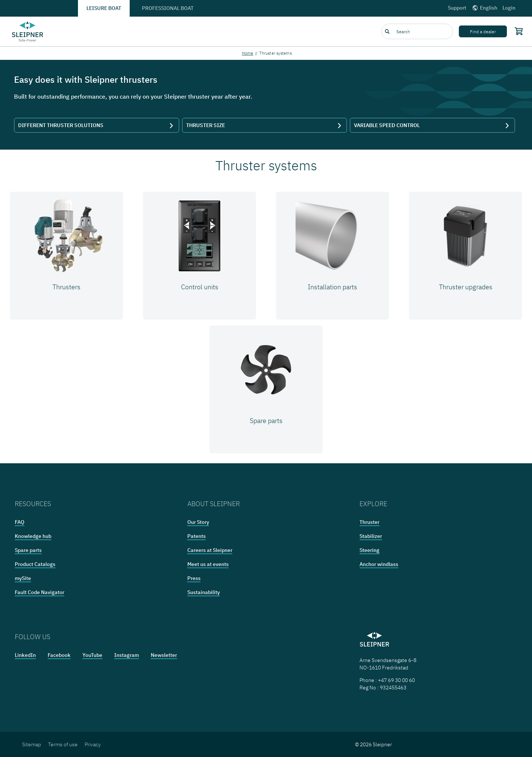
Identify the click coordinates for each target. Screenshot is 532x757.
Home (248, 53)
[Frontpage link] (28, 31)
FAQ (20, 522)
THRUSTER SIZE (265, 125)
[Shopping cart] (517, 31)
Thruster (369, 522)
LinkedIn (25, 655)
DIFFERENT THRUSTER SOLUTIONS (97, 125)
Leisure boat (104, 8)
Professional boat (168, 8)
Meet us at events (208, 564)
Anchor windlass (379, 564)
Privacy (93, 744)
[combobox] (417, 31)
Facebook (59, 655)
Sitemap (32, 744)
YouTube (92, 655)
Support (457, 8)
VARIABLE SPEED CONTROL (432, 125)
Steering (369, 550)
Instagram (127, 655)
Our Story (198, 522)
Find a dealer (483, 32)
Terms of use (63, 744)
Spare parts (28, 550)
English (484, 8)
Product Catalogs (35, 564)
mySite (23, 578)
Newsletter (164, 655)
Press (194, 578)
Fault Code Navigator (40, 592)
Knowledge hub (33, 536)
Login (509, 8)
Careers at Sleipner (210, 550)
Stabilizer (371, 536)
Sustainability (204, 592)
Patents (197, 536)
